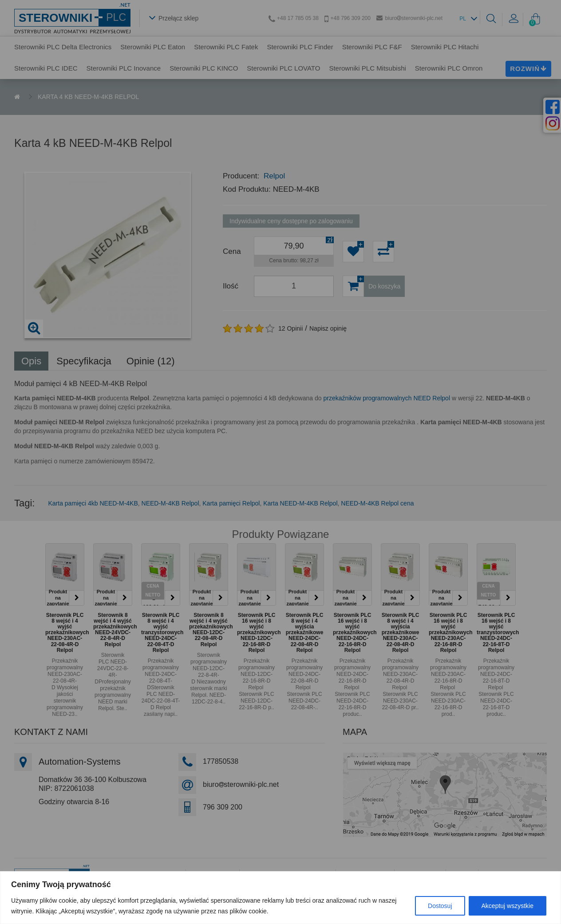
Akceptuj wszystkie (508, 906)
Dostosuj (440, 906)
